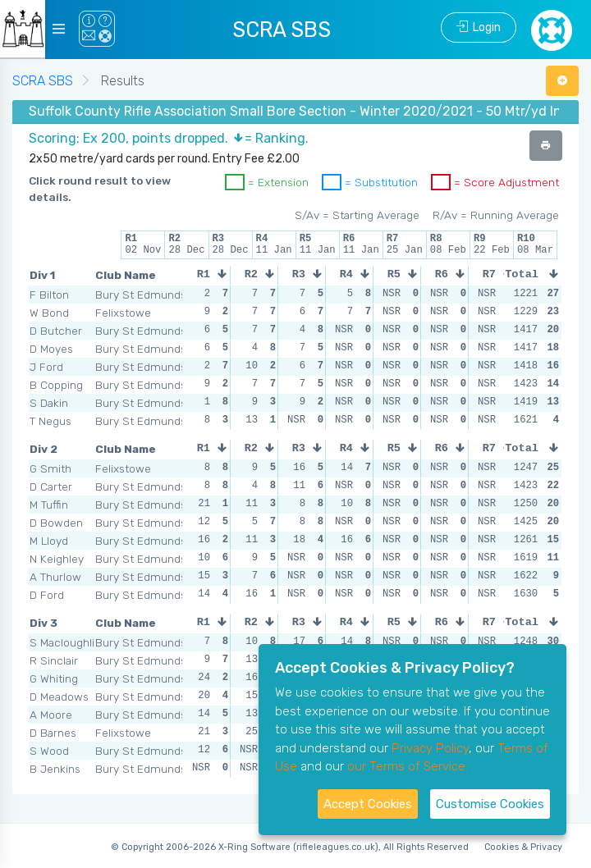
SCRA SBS (43, 81)
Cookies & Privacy (523, 847)
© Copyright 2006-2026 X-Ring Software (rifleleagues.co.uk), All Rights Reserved (290, 847)
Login (479, 27)
